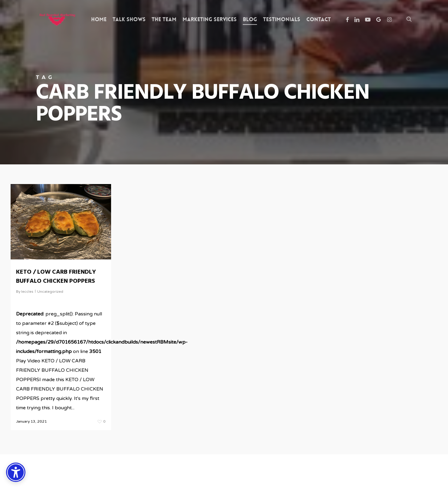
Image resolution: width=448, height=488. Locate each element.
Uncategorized (50, 292)
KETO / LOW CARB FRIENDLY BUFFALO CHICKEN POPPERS (56, 277)
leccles (27, 292)
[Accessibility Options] (16, 472)
